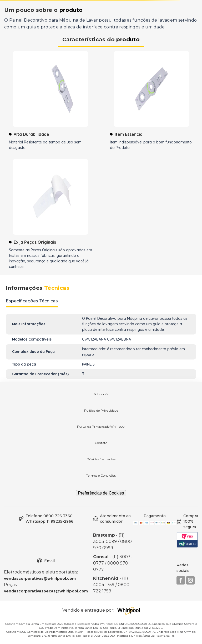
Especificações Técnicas (32, 301)
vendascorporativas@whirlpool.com (40, 578)
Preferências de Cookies (101, 493)
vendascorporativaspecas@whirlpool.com (46, 591)
